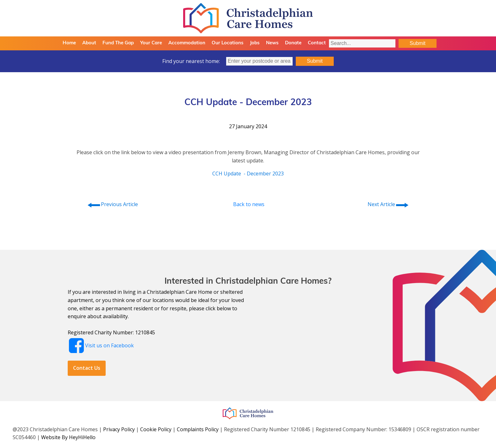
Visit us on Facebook (109, 345)
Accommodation (187, 43)
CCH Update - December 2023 (248, 174)
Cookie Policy (156, 429)
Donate (293, 43)
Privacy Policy (119, 429)
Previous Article (112, 205)
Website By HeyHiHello (68, 437)
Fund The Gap (118, 43)
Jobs (255, 43)
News (272, 43)
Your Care (151, 43)
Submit (418, 43)
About (89, 43)
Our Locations (228, 43)
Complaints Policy (198, 429)
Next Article (388, 205)
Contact (317, 43)
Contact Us (87, 368)
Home (69, 43)
